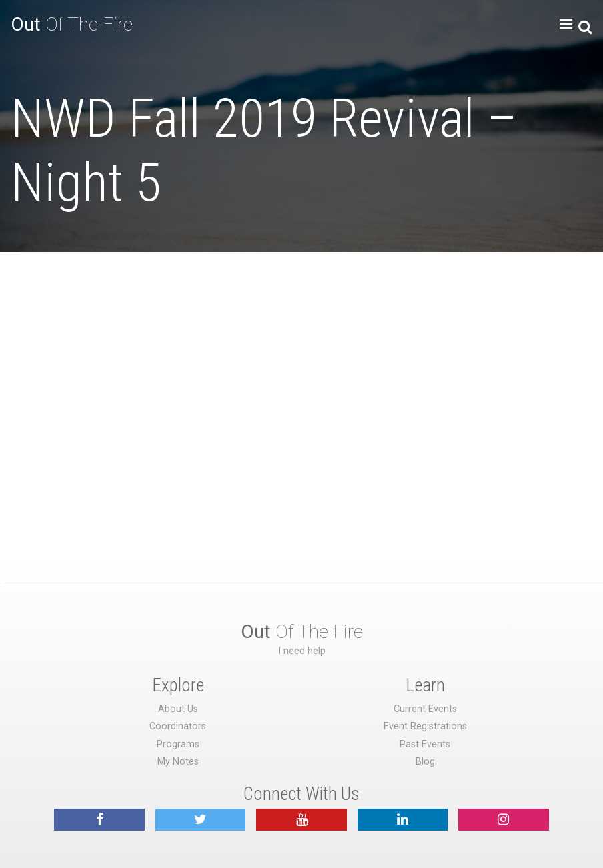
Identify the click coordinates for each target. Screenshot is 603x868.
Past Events (425, 744)
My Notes (178, 762)
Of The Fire (72, 24)
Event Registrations (425, 726)
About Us (178, 709)
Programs (178, 744)
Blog (425, 762)
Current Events (425, 709)
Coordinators (178, 726)
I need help (302, 651)
